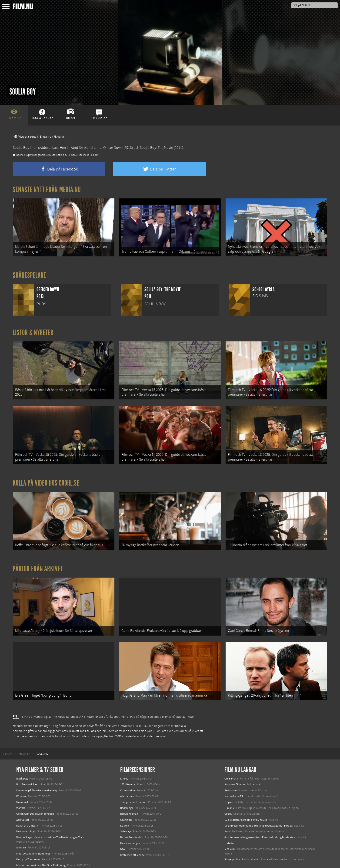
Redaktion (231, 773)
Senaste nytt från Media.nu (47, 190)
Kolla (227, 814)
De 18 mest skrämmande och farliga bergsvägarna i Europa (258, 808)
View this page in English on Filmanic (39, 137)
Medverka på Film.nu (237, 779)
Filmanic (229, 790)
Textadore (230, 826)
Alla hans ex (127, 779)
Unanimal (22, 785)
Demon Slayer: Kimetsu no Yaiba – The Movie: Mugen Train (50, 820)
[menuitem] (8, 736)
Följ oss (229, 785)
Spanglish (126, 802)
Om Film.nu (231, 761)
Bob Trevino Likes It (28, 767)
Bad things (127, 790)
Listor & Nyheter (33, 330)
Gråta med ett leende (132, 837)
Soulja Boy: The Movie (156, 148)
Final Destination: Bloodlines (33, 836)
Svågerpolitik (232, 842)
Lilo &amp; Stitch (26, 854)
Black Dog (22, 761)
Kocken (125, 808)
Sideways (126, 814)
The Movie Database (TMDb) (124, 708)
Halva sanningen (130, 826)
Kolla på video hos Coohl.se (46, 474)
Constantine (128, 773)
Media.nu (230, 832)
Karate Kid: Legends (28, 860)
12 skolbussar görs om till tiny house (246, 802)
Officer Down (113, 148)
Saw (123, 832)
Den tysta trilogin (26, 814)
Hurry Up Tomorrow (28, 842)
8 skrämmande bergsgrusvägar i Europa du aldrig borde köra (260, 820)
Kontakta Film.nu (235, 767)
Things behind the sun (133, 785)
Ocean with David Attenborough (35, 797)
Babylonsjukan (129, 797)
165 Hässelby (128, 767)
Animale (21, 830)
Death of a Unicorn (27, 808)
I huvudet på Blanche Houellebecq (37, 773)
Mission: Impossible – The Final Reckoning (41, 848)
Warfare (21, 790)
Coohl (228, 797)
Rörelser (21, 779)
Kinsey (124, 761)
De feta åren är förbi (132, 820)
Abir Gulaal (23, 802)
